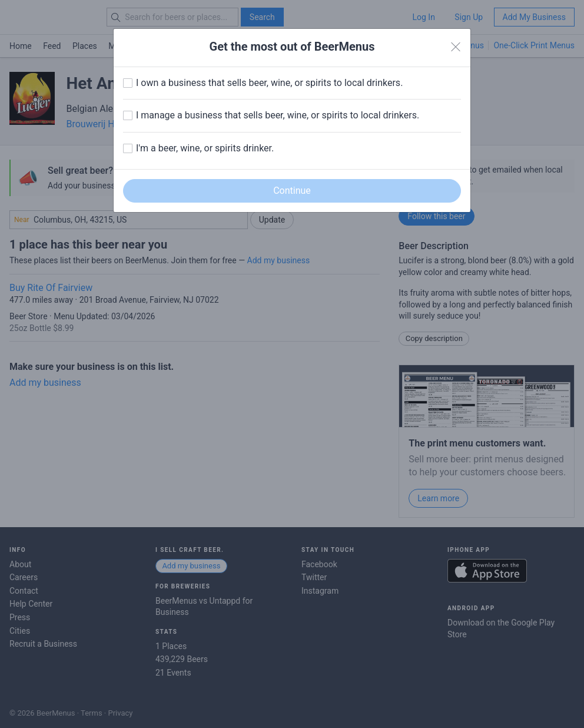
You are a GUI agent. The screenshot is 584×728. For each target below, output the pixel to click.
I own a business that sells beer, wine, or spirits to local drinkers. (269, 83)
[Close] (456, 47)
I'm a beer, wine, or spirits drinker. (205, 148)
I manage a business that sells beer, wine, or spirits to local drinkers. (278, 115)
